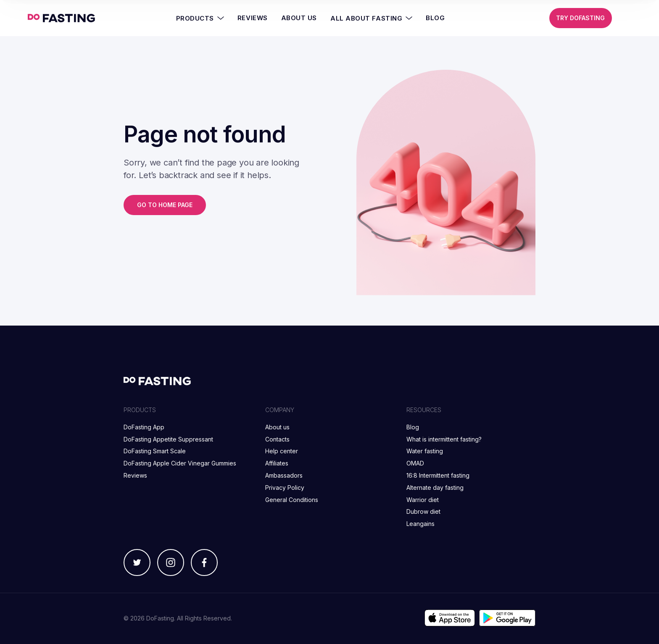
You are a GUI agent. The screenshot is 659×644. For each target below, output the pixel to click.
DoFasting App (144, 427)
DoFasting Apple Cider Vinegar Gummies (180, 463)
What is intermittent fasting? (444, 439)
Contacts (277, 439)
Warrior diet (423, 500)
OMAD (415, 463)
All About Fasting (371, 18)
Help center (282, 451)
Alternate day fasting (435, 488)
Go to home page (165, 205)
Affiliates (277, 463)
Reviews (253, 18)
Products (200, 18)
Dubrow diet (423, 511)
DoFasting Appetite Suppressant (168, 439)
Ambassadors (284, 475)
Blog (435, 18)
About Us (299, 18)
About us (277, 427)
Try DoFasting (580, 18)
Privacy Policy (285, 488)
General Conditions (292, 500)
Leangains (420, 524)
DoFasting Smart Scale (155, 451)
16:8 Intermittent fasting (438, 475)
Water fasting (425, 451)
